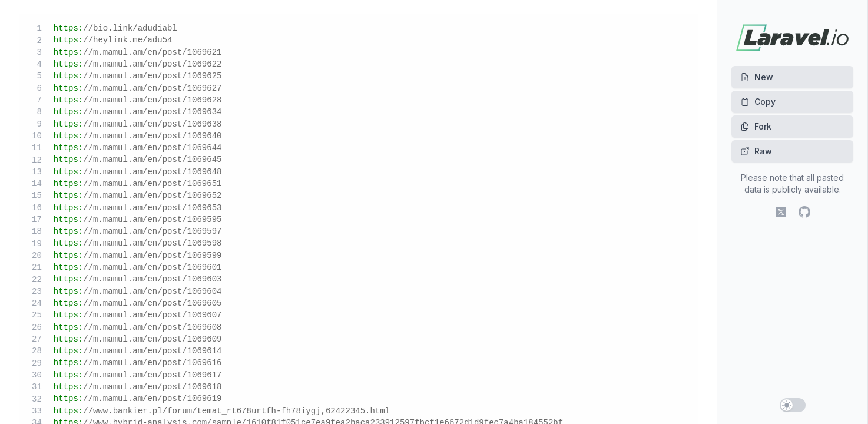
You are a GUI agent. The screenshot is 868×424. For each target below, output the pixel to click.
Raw (756, 151)
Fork (756, 126)
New (757, 77)
